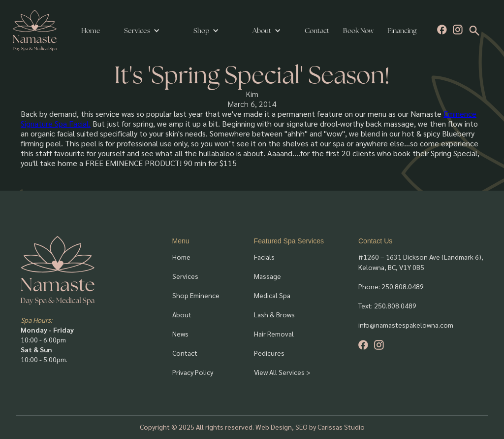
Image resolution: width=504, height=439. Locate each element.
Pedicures (269, 353)
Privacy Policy (193, 372)
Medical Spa (272, 295)
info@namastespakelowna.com (406, 325)
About (182, 314)
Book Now (358, 31)
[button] (142, 31)
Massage (268, 276)
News (180, 334)
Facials (264, 257)
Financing (402, 31)
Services (137, 31)
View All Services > (282, 372)
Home (91, 31)
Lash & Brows (274, 314)
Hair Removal (274, 334)
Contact (317, 31)
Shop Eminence (196, 295)
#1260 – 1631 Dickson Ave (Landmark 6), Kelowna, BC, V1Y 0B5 (421, 262)
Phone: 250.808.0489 (391, 286)
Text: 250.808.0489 (387, 305)
